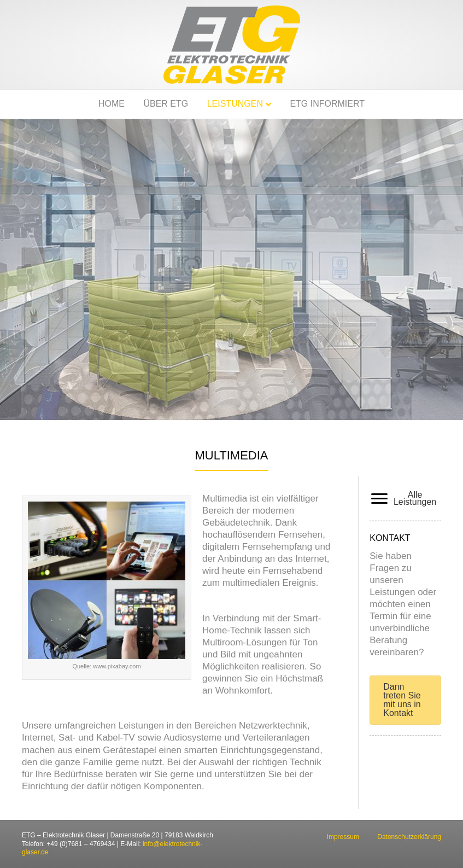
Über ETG (166, 104)
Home (112, 104)
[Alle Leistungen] (404, 499)
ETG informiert (327, 104)
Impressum (343, 837)
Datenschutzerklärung (409, 837)
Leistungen (235, 104)
